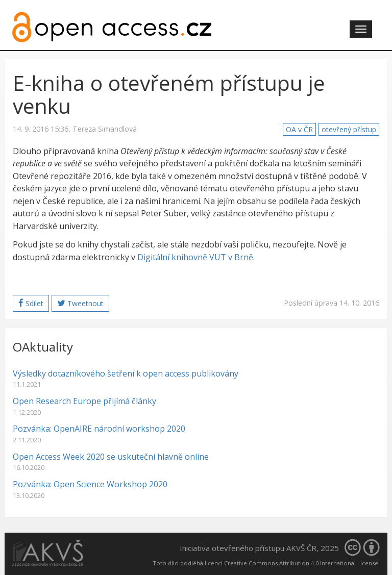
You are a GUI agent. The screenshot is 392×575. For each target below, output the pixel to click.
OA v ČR (299, 129)
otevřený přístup (349, 129)
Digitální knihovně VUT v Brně (195, 257)
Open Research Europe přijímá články (84, 401)
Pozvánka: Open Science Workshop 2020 (90, 484)
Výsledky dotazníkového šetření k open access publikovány (126, 373)
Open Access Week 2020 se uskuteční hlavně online (111, 457)
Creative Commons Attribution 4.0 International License (301, 563)
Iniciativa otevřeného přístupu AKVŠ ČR (248, 548)
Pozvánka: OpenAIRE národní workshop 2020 (99, 429)
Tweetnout (80, 303)
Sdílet (31, 303)
